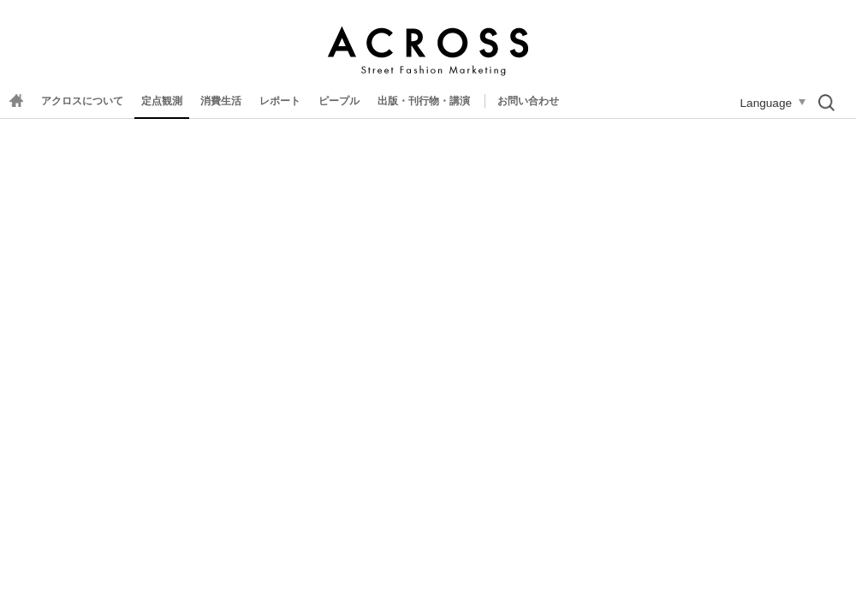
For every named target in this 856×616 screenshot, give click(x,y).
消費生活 (221, 101)
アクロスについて (82, 101)
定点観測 (162, 101)
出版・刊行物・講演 (424, 101)
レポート (280, 101)
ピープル (339, 101)
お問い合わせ (528, 101)
